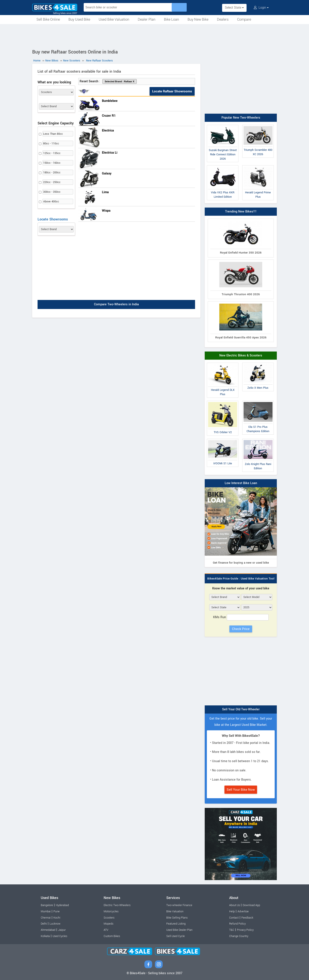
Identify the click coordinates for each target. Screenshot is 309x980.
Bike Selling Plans (177, 918)
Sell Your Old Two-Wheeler (241, 709)
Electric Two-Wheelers (117, 905)
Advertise (243, 911)
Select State (234, 8)
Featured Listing (176, 924)
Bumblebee (110, 101)
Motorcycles (111, 911)
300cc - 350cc (52, 192)
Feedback (247, 918)
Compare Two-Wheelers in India (116, 304)
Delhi (44, 924)
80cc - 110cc (51, 144)
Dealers (223, 19)
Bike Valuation (175, 911)
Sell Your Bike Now (241, 790)
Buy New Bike (198, 19)
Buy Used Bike (79, 19)
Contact (234, 918)
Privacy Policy (245, 930)
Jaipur (62, 930)
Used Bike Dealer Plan (179, 930)
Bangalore (47, 905)
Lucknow (55, 924)
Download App (251, 905)
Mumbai (46, 911)
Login (261, 8)
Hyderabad (62, 905)
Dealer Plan (147, 19)
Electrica (108, 131)
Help (232, 911)
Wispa (106, 211)
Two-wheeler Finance (179, 905)
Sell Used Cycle (176, 936)
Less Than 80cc (53, 134)
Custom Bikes (112, 936)
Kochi (57, 918)
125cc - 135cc (52, 153)
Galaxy (107, 174)
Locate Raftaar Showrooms (172, 91)
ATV (106, 930)
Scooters (109, 918)
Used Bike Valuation (114, 19)
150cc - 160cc (52, 163)
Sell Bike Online (48, 19)
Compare (244, 19)
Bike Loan (171, 19)
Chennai (46, 918)
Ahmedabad (48, 930)
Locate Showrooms (53, 219)
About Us (235, 905)
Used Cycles (60, 936)
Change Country (239, 936)
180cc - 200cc (52, 173)
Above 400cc (51, 202)
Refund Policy (237, 924)
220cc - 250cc (52, 182)
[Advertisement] (154, 36)
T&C (232, 930)
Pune (57, 911)
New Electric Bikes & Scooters (241, 355)
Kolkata (45, 936)
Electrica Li (110, 153)
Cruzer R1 (109, 116)
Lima (105, 192)
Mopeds (108, 924)
